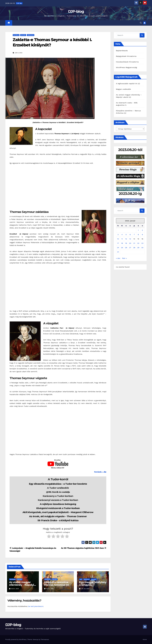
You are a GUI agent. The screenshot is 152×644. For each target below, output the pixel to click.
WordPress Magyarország (127, 67)
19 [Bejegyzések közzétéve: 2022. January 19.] (126, 243)
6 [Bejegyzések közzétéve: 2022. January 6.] (130, 235)
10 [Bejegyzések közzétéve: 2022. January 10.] (118, 239)
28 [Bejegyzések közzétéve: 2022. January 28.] (134, 248)
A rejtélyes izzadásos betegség (58, 504)
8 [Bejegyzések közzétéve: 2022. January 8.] (138, 235)
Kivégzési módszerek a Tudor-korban (58, 508)
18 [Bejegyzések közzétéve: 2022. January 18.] (122, 243)
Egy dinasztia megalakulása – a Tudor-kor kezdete (58, 484)
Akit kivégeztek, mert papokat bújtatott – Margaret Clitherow (58, 512)
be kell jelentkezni (36, 606)
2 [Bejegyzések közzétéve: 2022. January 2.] (142, 230)
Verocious (31, 35)
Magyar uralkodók (123, 89)
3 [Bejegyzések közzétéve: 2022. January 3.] (118, 235)
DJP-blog (76, 11)
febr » (124, 258)
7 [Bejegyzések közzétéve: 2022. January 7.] (134, 235)
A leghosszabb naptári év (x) (128, 84)
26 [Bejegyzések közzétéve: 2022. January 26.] (126, 248)
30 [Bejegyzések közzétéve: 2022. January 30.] (142, 248)
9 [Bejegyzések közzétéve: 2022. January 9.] (142, 235)
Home (145, 639)
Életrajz (16, 35)
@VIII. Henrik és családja (58, 492)
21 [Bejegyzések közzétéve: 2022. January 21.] (134, 243)
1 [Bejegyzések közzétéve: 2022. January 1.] (138, 230)
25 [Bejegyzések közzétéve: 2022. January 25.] (122, 248)
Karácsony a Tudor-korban (58, 496)
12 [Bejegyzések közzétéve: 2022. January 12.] (126, 239)
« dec (118, 258)
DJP (81, 579)
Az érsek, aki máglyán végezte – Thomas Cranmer (58, 516)
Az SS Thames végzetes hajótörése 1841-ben (84, 548)
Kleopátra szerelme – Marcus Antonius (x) (57, 583)
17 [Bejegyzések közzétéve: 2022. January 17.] (118, 243)
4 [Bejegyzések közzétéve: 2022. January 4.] (122, 235)
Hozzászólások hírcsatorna (127, 62)
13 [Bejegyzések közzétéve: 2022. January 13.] (130, 239)
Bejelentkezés (122, 51)
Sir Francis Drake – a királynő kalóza (58, 520)
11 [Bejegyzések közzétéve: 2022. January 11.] (122, 239)
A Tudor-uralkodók (58, 488)
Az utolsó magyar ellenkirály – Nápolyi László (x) (22, 585)
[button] (141, 23)
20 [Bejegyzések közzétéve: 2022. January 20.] (130, 243)
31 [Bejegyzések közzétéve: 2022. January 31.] (118, 252)
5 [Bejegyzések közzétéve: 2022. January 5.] (126, 235)
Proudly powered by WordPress (16, 639)
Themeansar (45, 639)
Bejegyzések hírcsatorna (126, 56)
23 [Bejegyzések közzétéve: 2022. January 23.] (142, 243)
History (23, 35)
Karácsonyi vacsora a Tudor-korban (58, 500)
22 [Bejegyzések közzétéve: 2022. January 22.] (138, 243)
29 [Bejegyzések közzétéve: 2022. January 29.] (138, 248)
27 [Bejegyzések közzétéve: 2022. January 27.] (130, 248)
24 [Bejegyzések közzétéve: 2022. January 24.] (118, 248)
